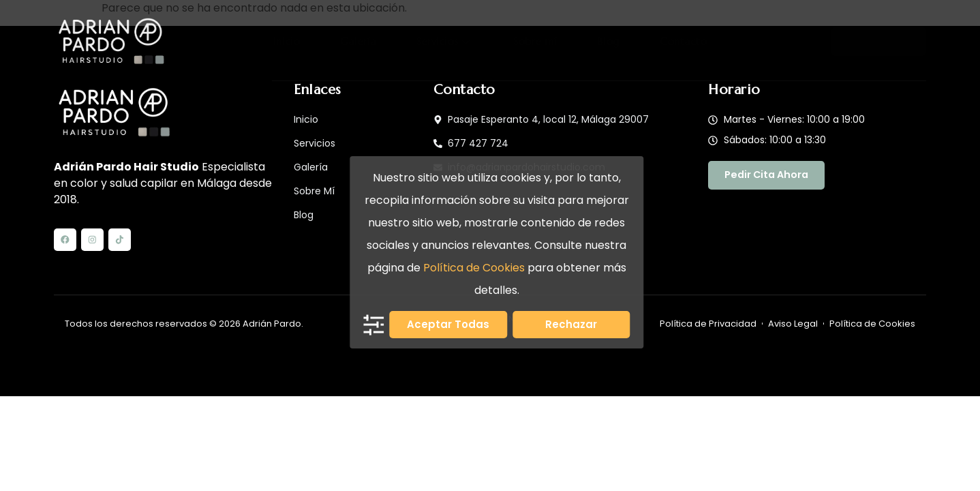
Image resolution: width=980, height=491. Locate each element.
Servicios (446, 42)
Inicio (301, 42)
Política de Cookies (474, 268)
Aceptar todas (448, 324)
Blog (600, 42)
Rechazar (571, 324)
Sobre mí (533, 42)
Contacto (669, 42)
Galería (366, 42)
